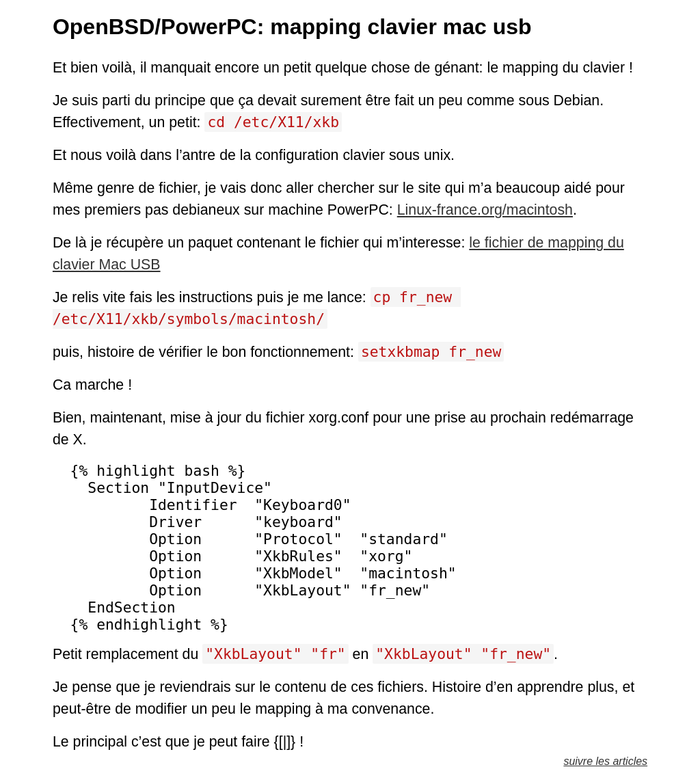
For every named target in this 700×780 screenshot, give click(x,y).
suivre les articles (605, 761)
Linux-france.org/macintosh (485, 210)
